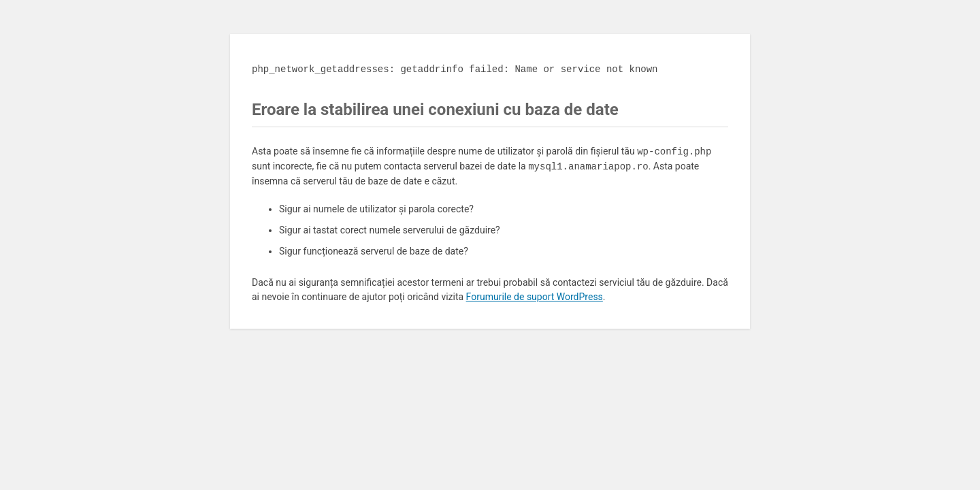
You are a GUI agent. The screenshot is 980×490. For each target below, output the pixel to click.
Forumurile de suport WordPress (535, 297)
